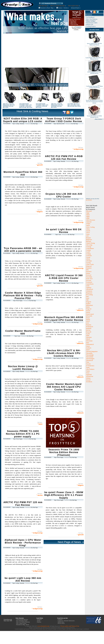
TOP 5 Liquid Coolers (74, 6)
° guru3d (39, 165)
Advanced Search (76, 8)
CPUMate (89, 261)
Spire (88, 343)
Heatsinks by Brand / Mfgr (47, 8)
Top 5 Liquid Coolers (21, 623)
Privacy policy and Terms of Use (70, 626)
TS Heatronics (90, 366)
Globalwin (89, 291)
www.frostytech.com (43, 626)
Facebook (39, 619)
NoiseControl (90, 314)
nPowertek (89, 316)
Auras (88, 234)
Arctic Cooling (90, 227)
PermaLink (28, 124)
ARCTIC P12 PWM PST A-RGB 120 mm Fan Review (64, 158)
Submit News (61, 622)
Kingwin (89, 302)
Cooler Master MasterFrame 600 (23, 332)
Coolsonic (89, 256)
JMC (87, 300)
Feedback (60, 619)
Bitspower (89, 240)
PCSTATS (89, 200)
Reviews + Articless (64, 8)
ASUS (88, 232)
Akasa (88, 215)
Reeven (88, 330)
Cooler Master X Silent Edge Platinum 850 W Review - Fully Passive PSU (23, 295)
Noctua (88, 311)
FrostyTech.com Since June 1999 (8, 620)
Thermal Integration (92, 351)
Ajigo (88, 213)
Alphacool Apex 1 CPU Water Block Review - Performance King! (23, 543)
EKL (87, 270)
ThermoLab (89, 360)
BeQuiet (88, 238)
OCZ (87, 323)
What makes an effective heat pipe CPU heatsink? (43, 29)
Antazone (89, 222)
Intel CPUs (73, 22)
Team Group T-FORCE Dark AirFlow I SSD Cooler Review (64, 120)
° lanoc (40, 424)
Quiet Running (74, 24)
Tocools (88, 364)
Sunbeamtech (90, 344)
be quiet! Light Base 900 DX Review (64, 231)
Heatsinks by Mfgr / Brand (22, 625)
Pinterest (39, 622)
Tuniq (88, 367)
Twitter (39, 621)
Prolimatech (90, 327)
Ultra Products (90, 369)
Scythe (88, 334)
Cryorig (88, 263)
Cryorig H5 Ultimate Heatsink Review (44, 85)
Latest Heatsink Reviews (22, 619)
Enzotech (89, 272)
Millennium (89, 305)
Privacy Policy (61, 623)
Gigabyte (89, 288)
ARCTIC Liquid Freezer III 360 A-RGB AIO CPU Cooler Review (64, 278)
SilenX (88, 339)
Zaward (88, 380)
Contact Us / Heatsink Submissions (66, 621)
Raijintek (89, 328)
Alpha (88, 216)
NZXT (88, 321)
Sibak (88, 336)
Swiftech (89, 348)
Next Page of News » (70, 542)
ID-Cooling (89, 295)
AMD (88, 218)
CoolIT (88, 252)
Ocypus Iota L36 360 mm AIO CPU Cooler (64, 195)
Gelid (88, 286)
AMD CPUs (73, 23)
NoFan (88, 312)
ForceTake (89, 277)
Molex (88, 307)
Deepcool (89, 266)
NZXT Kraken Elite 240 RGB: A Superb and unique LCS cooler (23, 120)
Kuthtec (88, 304)
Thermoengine (90, 359)
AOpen (88, 224)
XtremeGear (90, 376)
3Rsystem (89, 211)
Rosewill (89, 332)
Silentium (89, 337)
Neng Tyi (89, 309)
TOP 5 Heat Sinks (43, 6)
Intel (87, 296)
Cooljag (88, 254)
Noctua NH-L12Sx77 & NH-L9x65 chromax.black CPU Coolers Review (64, 353)
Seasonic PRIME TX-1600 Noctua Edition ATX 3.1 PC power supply (23, 434)
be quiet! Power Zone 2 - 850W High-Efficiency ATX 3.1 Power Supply (64, 495)
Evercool (89, 275)
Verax (88, 373)
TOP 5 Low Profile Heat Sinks (58, 6)
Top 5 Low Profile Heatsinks (23, 622)
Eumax (88, 273)
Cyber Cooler (90, 264)
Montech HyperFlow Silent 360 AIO (23, 173)
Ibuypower (89, 293)
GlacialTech (90, 289)
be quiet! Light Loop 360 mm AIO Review (23, 579)
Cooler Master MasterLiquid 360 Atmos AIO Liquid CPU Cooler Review (64, 387)
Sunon (88, 346)
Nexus (88, 318)
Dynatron (89, 268)
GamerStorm (90, 284)
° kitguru (39, 212)
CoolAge (89, 247)
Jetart (88, 298)
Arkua (88, 229)
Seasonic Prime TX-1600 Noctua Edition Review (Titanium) (64, 452)
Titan (88, 362)
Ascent (88, 231)
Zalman (88, 378)
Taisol (88, 350)
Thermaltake (90, 357)
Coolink (88, 250)
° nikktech (80, 310)
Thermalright (90, 355)
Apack (88, 225)
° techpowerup (37, 324)
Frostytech (89, 282)
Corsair (88, 257)
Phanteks (89, 325)
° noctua (40, 495)
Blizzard (89, 241)
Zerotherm (89, 382)
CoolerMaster (90, 248)
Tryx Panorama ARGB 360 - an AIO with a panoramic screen (23, 250)
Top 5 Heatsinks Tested (22, 621)
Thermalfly (89, 353)
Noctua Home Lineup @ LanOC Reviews (23, 368)
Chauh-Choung (90, 243)
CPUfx (88, 259)
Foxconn (89, 280)
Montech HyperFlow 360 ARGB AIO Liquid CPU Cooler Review (64, 319)
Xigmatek (89, 375)
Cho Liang (89, 245)
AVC (87, 236)
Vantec (88, 371)
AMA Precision (91, 220)
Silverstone (89, 341)
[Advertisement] (32, 50)
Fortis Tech (89, 279)
